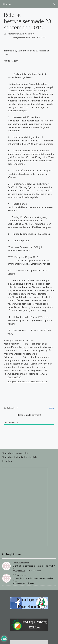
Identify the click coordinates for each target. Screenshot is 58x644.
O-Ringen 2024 (19, 575)
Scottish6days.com (21, 563)
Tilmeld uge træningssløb (15, 453)
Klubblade (7, 461)
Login (51, 408)
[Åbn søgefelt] (54, 4)
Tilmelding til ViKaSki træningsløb (19, 457)
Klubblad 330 (14, 377)
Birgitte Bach (20, 571)
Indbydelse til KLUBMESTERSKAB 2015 (27, 381)
